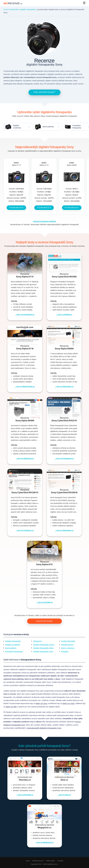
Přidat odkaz (51, 861)
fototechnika (14, 10)
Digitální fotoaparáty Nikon (43, 648)
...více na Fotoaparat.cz (64, 458)
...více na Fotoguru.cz (25, 530)
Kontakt (60, 861)
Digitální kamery (67, 645)
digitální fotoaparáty (28, 10)
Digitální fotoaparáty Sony (43, 651)
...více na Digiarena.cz (25, 458)
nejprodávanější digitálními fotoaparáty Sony (44, 728)
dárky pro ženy (42, 703)
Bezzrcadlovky (44, 127)
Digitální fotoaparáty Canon (44, 645)
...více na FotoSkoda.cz (25, 315)
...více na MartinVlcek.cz (25, 386)
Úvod (6, 10)
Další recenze (45, 621)
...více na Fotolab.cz (44, 602)
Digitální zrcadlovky (12, 127)
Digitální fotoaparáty (13, 641)
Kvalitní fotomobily (68, 641)
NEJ (13, 3)
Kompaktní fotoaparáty (14, 651)
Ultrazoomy (38, 641)
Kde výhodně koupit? (45, 92)
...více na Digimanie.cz (64, 386)
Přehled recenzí (38, 861)
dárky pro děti (11, 707)
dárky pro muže (69, 703)
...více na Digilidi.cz (64, 315)
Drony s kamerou (68, 648)
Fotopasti (65, 651)
